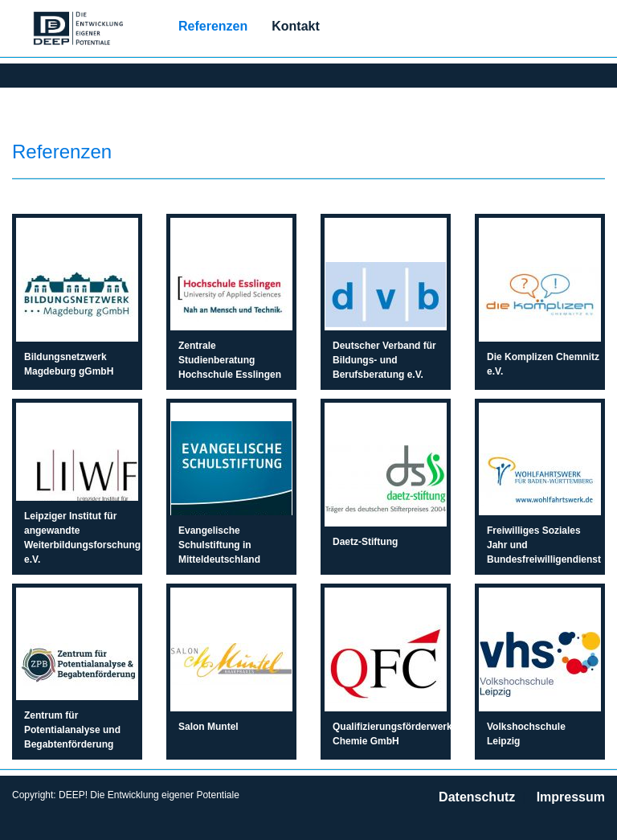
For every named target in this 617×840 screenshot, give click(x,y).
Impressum (571, 797)
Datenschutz (477, 797)
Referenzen (213, 26)
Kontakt (296, 26)
